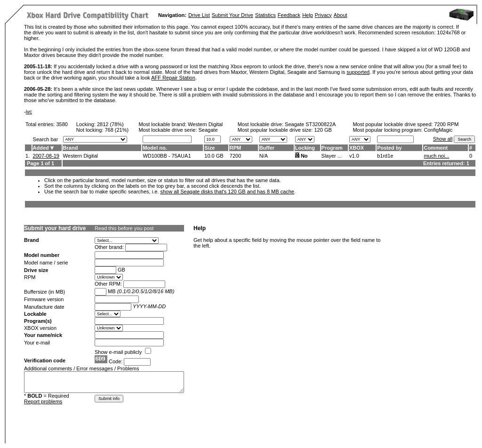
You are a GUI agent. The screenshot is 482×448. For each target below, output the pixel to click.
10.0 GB (214, 156)
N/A (264, 156)
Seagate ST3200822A (310, 124)
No (304, 156)
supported (358, 72)
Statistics (265, 15)
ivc (29, 112)
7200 (235, 156)
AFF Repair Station (173, 78)
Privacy (323, 15)
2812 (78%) (110, 124)
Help (308, 15)
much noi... (436, 156)
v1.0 (354, 156)
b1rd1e (385, 156)
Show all (443, 139)
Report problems (43, 401)
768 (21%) (116, 130)
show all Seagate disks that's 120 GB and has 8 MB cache (227, 192)
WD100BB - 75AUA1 (167, 156)
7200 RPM (446, 124)
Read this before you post (124, 228)
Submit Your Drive (233, 15)
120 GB (323, 130)
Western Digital (205, 124)
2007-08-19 (46, 156)
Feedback (289, 15)
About (341, 15)
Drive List (199, 15)
